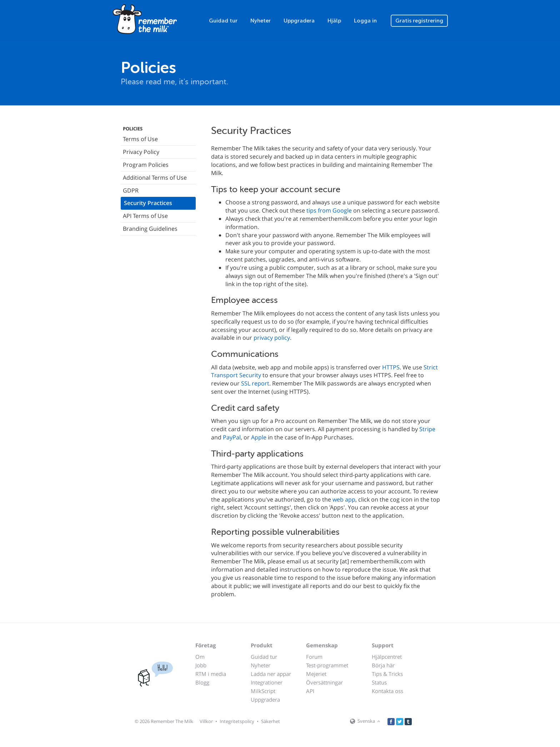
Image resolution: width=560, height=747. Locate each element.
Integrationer (267, 682)
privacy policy (272, 338)
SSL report (255, 383)
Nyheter (261, 21)
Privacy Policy (141, 152)
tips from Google (329, 210)
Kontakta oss (387, 691)
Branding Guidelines (150, 229)
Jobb (201, 665)
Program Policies (146, 165)
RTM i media (211, 674)
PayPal (232, 437)
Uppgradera (299, 21)
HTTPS (391, 367)
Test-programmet (327, 665)
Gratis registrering (419, 21)
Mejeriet (316, 674)
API (310, 691)
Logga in (365, 21)
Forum (314, 657)
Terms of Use (140, 139)
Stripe (427, 429)
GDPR (131, 190)
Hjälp (334, 21)
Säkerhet (271, 721)
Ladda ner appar (271, 674)
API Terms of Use (145, 216)
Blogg (202, 682)
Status (379, 682)
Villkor (206, 721)
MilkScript (263, 691)
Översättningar (324, 682)
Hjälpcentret (387, 657)
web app (344, 499)
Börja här (383, 665)
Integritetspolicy (237, 721)
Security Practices (148, 203)
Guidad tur (223, 21)
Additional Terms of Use (155, 178)
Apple (259, 437)
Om (200, 657)
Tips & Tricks (387, 674)
